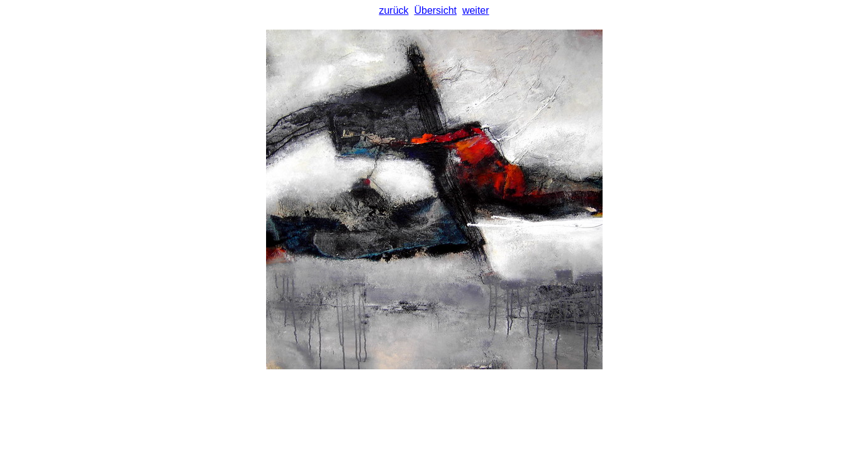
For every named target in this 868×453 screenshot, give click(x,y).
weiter (476, 10)
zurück (393, 10)
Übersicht (435, 10)
